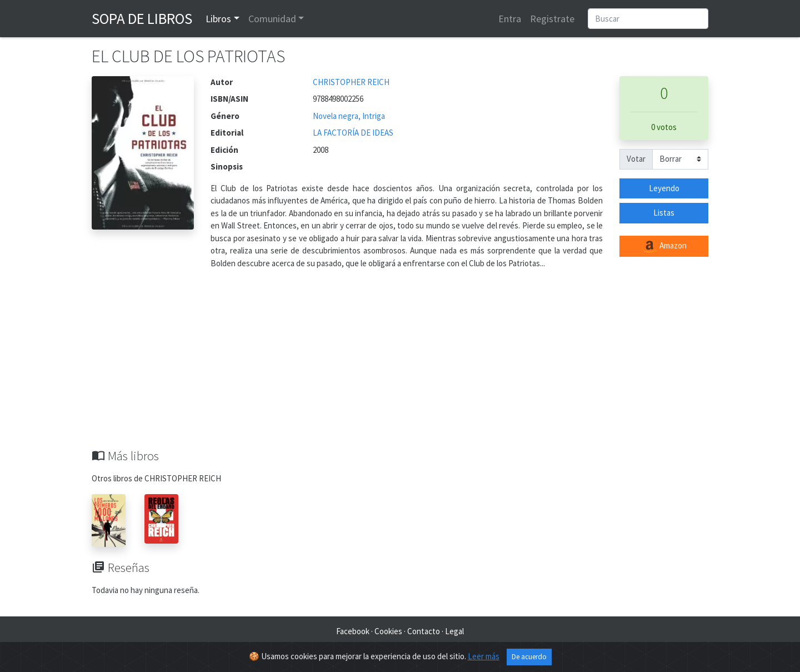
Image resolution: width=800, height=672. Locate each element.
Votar (636, 159)
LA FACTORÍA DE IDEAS (353, 133)
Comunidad (272, 19)
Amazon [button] (664, 246)
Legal (454, 631)
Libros (218, 19)
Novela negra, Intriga (349, 116)
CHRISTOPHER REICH (351, 82)
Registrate (552, 19)
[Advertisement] (400, 365)
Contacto (424, 631)
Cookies (388, 631)
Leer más (484, 656)
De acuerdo (529, 657)
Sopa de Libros (142, 18)
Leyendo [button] (664, 188)
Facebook (353, 631)
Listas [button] (664, 213)
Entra (510, 19)
